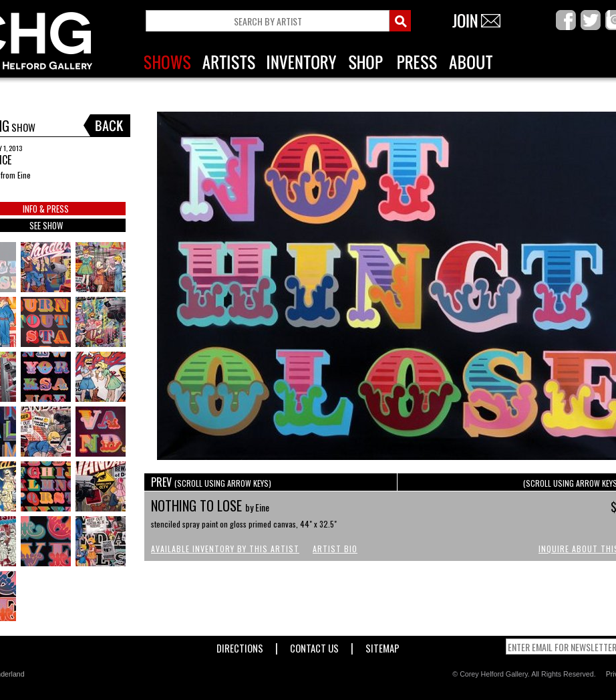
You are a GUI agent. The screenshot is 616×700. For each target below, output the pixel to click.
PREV (211, 482)
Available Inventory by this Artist (225, 549)
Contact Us (314, 646)
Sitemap (382, 646)
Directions (240, 646)
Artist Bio (335, 549)
